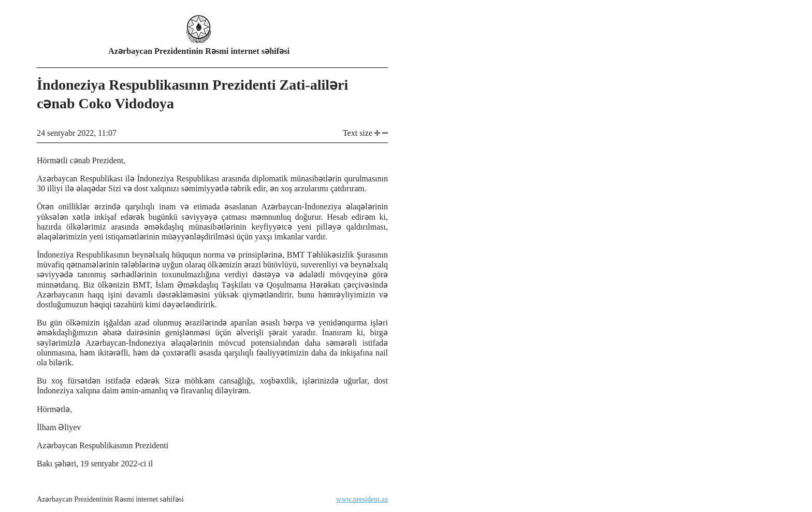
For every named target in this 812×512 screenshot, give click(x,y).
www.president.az (362, 499)
